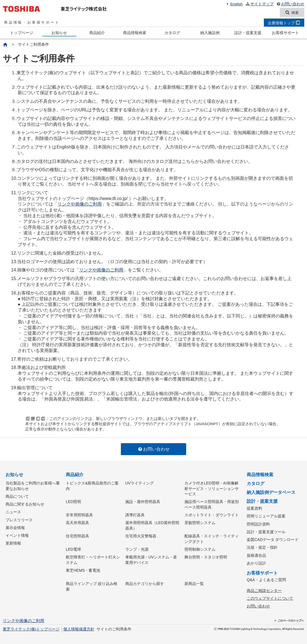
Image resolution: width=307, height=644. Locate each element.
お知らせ (59, 33)
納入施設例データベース (271, 493)
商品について (17, 496)
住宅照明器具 (77, 535)
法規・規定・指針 (262, 547)
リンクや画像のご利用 (80, 204)
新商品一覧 (194, 583)
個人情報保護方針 (79, 627)
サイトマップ (259, 4)
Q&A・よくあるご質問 (266, 579)
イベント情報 (17, 535)
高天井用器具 (77, 522)
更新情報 (13, 542)
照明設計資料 (258, 524)
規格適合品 (256, 554)
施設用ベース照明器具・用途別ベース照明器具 (212, 504)
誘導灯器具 (135, 515)
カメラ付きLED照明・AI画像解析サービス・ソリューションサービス (212, 488)
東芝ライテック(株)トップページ (31, 627)
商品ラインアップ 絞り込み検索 (92, 585)
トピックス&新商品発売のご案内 (92, 486)
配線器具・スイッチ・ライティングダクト (212, 538)
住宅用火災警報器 (141, 535)
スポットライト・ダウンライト (212, 515)
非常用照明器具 (79, 515)
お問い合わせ (290, 4)
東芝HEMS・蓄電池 (83, 569)
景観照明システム (200, 522)
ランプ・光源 (137, 548)
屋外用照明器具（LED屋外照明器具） (152, 525)
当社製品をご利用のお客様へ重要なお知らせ (33, 486)
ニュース (13, 512)
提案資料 (254, 509)
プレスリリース (19, 519)
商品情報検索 (135, 33)
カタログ (172, 33)
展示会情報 (15, 527)
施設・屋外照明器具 (143, 502)
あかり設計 (256, 562)
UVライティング (140, 483)
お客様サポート (285, 33)
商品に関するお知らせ (25, 504)
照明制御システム (200, 548)
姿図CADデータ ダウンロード (273, 539)
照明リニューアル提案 (266, 516)
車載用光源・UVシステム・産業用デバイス (151, 559)
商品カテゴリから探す (145, 583)
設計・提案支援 (248, 33)
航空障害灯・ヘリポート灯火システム (93, 559)
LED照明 (73, 502)
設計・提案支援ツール (266, 531)
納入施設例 (210, 33)
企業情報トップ (284, 23)
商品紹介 (97, 33)
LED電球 (73, 548)
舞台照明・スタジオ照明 (206, 556)
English (234, 4)
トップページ (22, 33)
